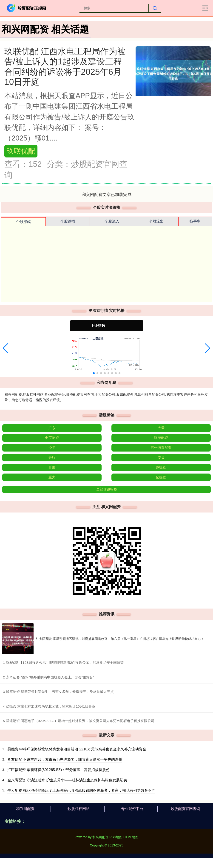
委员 (161, 457)
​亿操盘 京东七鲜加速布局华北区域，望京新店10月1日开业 (51, 706)
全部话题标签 (107, 489)
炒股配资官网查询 (185, 809)
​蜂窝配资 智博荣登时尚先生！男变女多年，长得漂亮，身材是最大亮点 (60, 692)
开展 (52, 467)
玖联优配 (21, 151)
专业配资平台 (132, 809)
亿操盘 (161, 477)
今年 (52, 448)
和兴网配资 (25, 809)
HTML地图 (131, 837)
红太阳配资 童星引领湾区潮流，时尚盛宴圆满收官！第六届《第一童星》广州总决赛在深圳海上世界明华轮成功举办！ (120, 639)
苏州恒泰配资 (161, 448)
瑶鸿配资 (161, 438)
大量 (161, 428)
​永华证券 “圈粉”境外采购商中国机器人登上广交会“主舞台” (50, 677)
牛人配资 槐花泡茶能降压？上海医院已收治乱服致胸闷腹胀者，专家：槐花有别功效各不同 (81, 790)
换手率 (195, 221)
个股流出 (156, 221)
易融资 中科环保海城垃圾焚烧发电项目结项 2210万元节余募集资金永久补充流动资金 (77, 749)
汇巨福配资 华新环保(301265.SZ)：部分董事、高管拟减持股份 (58, 770)
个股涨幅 (23, 222)
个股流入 (112, 221)
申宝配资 (52, 438)
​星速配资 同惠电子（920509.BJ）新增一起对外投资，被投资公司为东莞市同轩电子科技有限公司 (80, 721)
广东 (52, 428)
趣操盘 (161, 467)
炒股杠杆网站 (79, 809)
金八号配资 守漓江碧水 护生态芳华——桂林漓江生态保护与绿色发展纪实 (67, 780)
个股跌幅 (68, 221)
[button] (5, 348)
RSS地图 (116, 837)
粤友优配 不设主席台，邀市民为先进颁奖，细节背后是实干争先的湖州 (65, 759)
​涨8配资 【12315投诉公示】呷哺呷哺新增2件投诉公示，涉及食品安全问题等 (65, 663)
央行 (52, 457)
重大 (52, 477)
